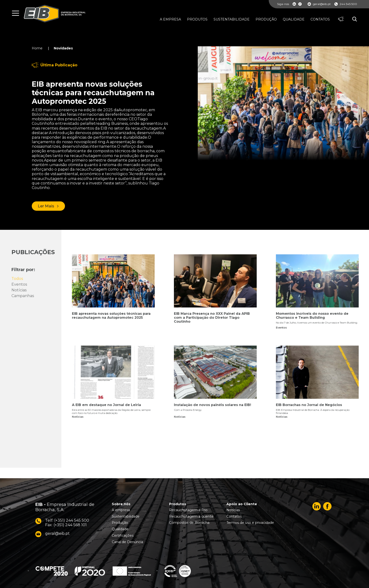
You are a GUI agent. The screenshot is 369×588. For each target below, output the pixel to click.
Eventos (19, 284)
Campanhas (23, 296)
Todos (17, 279)
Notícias (19, 290)
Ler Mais (46, 206)
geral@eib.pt (319, 4)
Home (37, 48)
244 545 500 (346, 4)
